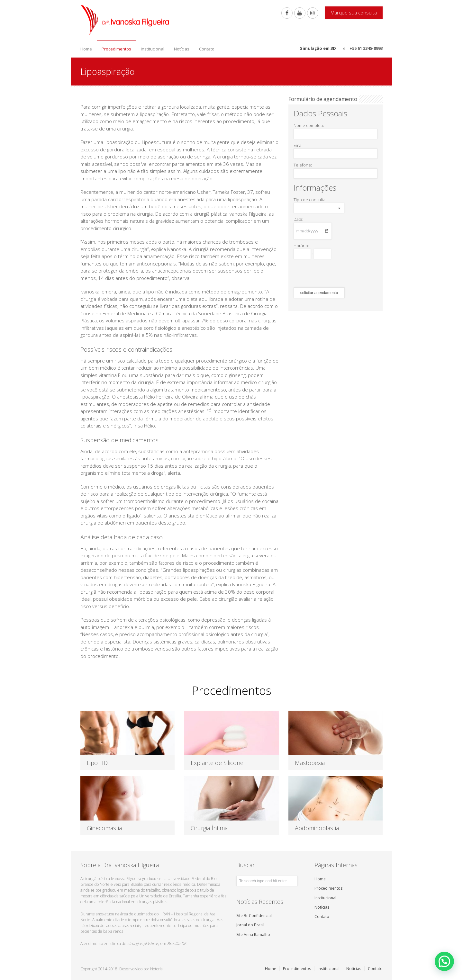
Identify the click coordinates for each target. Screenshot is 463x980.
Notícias (182, 49)
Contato (207, 49)
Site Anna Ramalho (253, 935)
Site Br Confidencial (254, 916)
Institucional (153, 49)
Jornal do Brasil (250, 925)
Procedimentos (116, 49)
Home (86, 49)
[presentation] (342, 273)
